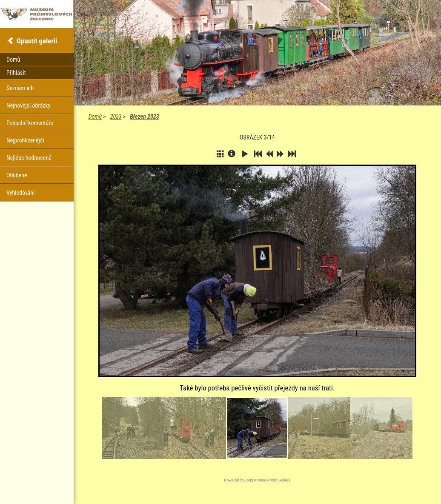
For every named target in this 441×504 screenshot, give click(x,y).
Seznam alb (20, 88)
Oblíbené (17, 175)
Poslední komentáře (30, 123)
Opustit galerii (37, 41)
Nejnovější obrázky (29, 105)
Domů (95, 117)
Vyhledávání (20, 193)
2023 (116, 117)
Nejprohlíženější (25, 140)
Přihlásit (16, 73)
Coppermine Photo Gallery (268, 480)
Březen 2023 (144, 117)
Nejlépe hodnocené (29, 158)
